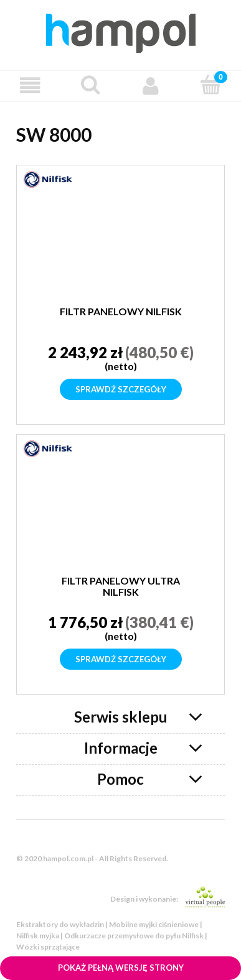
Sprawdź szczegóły (121, 389)
